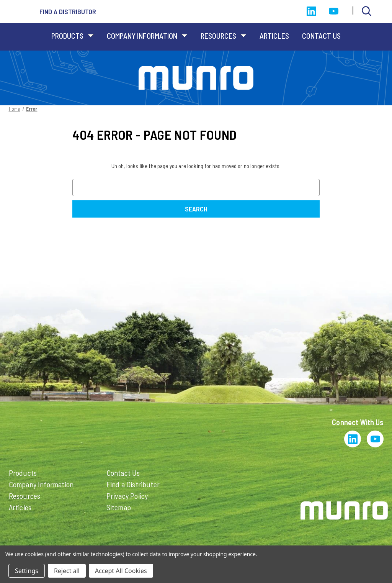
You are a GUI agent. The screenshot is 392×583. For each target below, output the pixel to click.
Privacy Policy (127, 496)
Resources (224, 36)
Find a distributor (68, 11)
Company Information (147, 36)
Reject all (67, 571)
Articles (274, 36)
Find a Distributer (133, 484)
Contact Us (321, 36)
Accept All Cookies (121, 571)
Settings (27, 571)
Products (73, 36)
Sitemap (119, 507)
